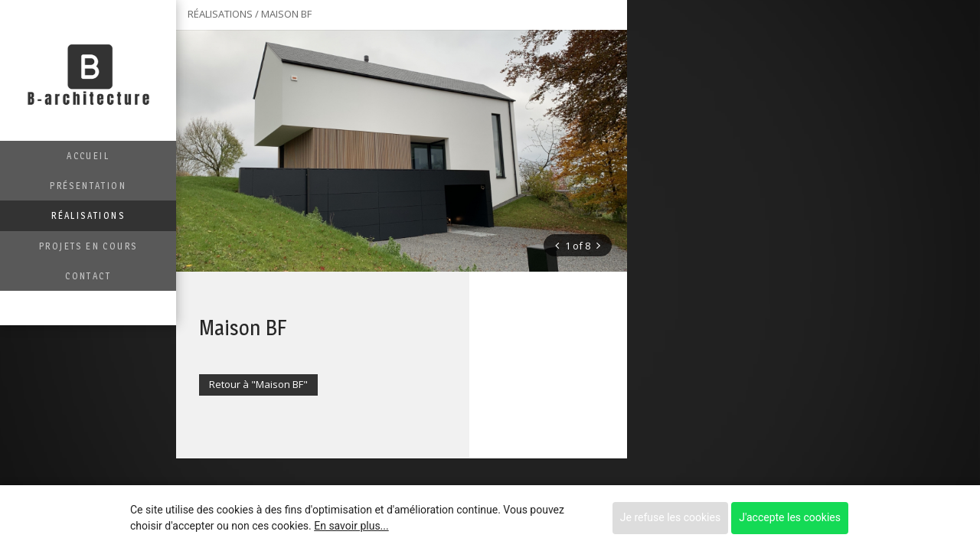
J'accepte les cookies (790, 517)
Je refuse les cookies (670, 517)
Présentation (88, 186)
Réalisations (88, 215)
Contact (88, 276)
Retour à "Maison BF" (258, 384)
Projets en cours (88, 246)
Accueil (88, 156)
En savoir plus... (351, 526)
